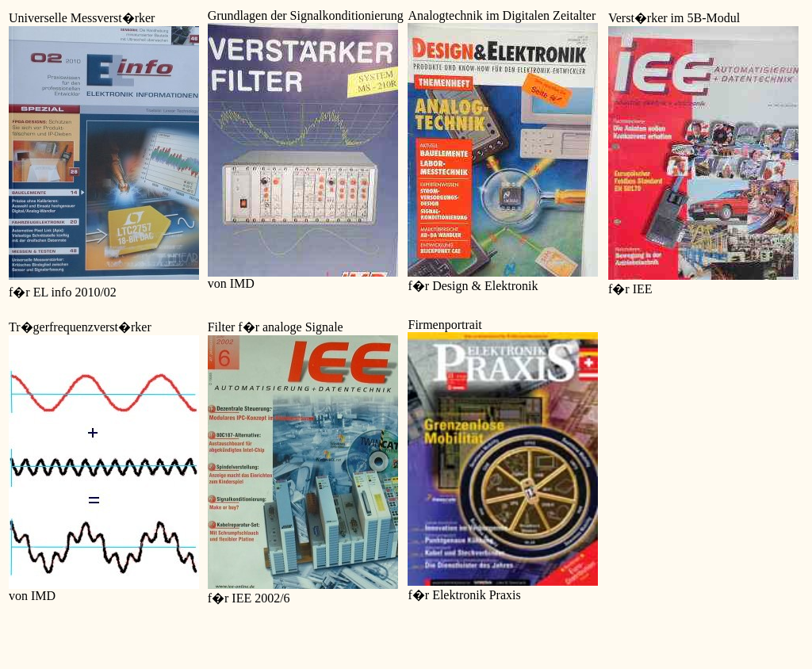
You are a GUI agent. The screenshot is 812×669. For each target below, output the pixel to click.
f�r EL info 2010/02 (63, 292)
